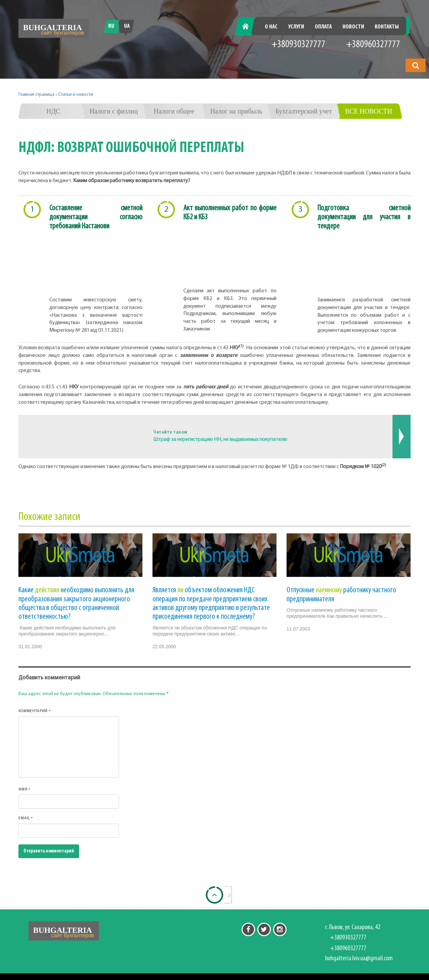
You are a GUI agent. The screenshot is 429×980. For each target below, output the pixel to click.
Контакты (387, 27)
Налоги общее (174, 111)
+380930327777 (298, 45)
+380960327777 (373, 45)
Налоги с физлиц (114, 111)
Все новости (369, 111)
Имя (24, 789)
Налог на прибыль (236, 111)
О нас (271, 27)
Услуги (296, 27)
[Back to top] (214, 895)
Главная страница (36, 95)
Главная (249, 27)
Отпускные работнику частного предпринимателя (341, 595)
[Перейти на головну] (54, 28)
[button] (416, 65)
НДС (53, 111)
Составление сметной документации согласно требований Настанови (96, 217)
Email (26, 818)
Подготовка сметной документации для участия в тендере (364, 217)
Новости (353, 27)
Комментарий (35, 711)
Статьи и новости (76, 95)
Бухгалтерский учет (304, 111)
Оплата (323, 27)
